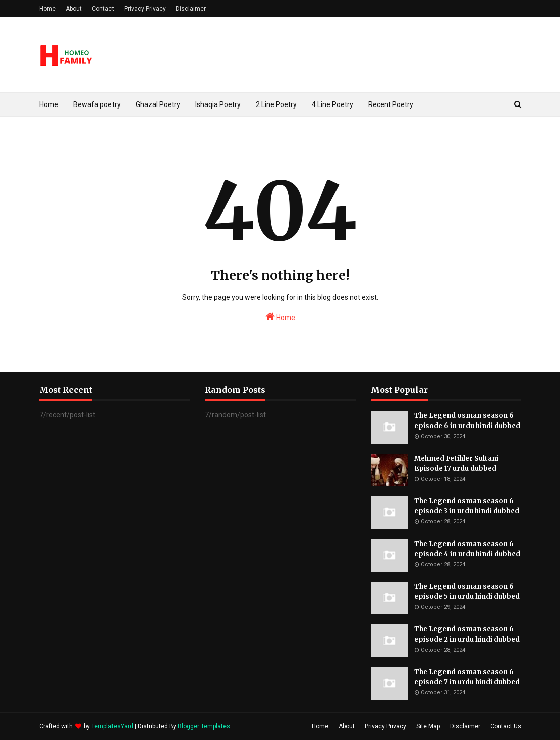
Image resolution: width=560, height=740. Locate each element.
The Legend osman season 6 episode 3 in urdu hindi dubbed (467, 506)
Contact (103, 9)
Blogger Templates (204, 726)
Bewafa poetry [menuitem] (97, 104)
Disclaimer (191, 9)
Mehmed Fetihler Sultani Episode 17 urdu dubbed (456, 463)
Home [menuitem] (49, 104)
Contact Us (506, 726)
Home (47, 9)
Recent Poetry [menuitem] (391, 104)
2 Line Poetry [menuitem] (276, 104)
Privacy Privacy (145, 9)
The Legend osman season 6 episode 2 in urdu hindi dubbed (467, 634)
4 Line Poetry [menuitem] (332, 104)
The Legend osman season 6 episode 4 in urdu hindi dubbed (467, 549)
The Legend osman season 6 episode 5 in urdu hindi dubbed (467, 592)
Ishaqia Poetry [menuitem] (218, 104)
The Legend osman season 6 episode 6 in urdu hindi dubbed (467, 421)
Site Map (428, 726)
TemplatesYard (112, 726)
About (74, 9)
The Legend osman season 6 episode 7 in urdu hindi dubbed (467, 677)
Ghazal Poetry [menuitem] (158, 104)
